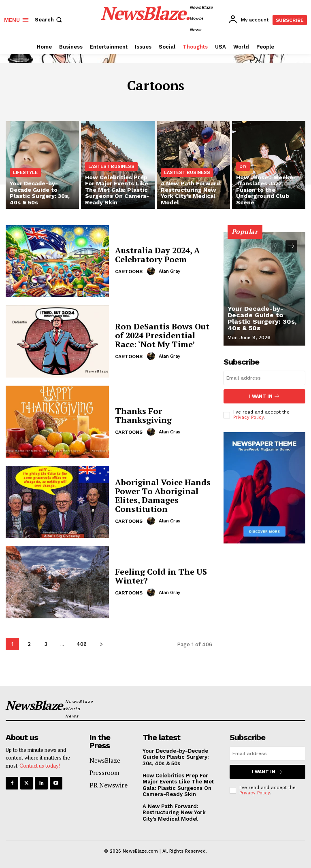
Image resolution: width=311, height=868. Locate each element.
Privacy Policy (248, 417)
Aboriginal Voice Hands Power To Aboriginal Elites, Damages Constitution (163, 496)
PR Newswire (109, 785)
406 (82, 644)
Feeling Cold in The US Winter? (161, 576)
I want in (264, 396)
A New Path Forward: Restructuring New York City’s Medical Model (174, 813)
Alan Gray (169, 271)
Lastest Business (111, 167)
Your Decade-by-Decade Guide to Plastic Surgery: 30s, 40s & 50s (262, 318)
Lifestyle (25, 173)
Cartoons (129, 272)
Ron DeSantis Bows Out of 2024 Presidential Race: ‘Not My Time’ (162, 335)
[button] (49, 20)
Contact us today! (40, 766)
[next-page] (101, 644)
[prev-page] (277, 246)
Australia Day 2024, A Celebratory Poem (158, 255)
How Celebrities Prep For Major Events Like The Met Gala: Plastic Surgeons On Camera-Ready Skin (178, 785)
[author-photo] (152, 271)
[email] (264, 378)
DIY (243, 167)
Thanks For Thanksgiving (143, 415)
